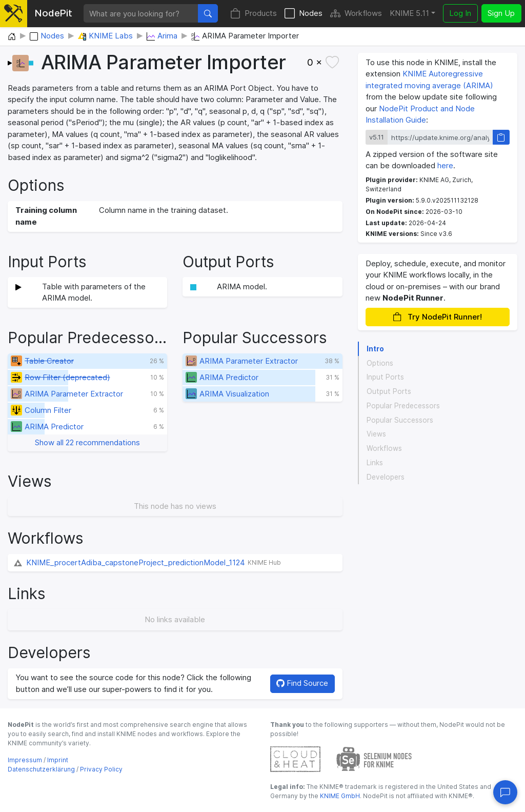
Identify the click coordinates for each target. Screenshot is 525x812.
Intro (375, 349)
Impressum (25, 760)
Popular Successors (400, 420)
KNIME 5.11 (409, 13)
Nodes (304, 14)
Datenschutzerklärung (41, 769)
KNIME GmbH (339, 796)
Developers (386, 477)
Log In (460, 13)
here (445, 165)
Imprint (58, 760)
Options (380, 363)
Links (375, 463)
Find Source (302, 683)
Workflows (356, 14)
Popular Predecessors (403, 406)
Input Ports (385, 377)
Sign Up (501, 13)
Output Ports (389, 391)
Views (376, 434)
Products (254, 14)
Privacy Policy (101, 769)
